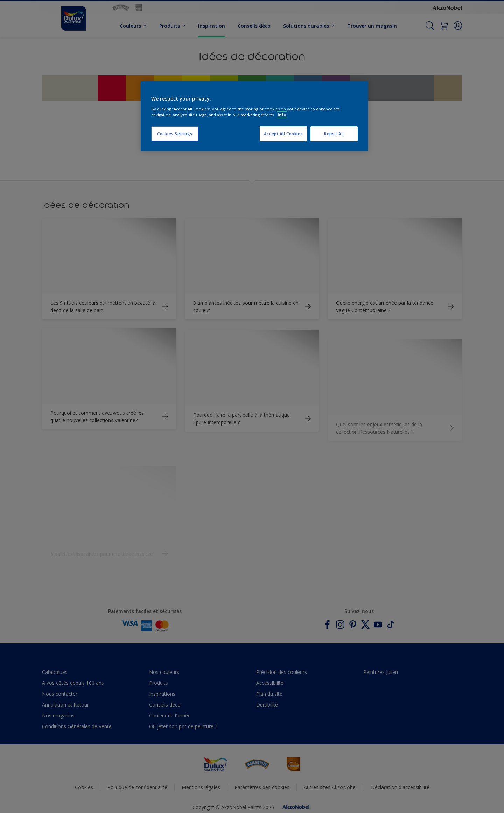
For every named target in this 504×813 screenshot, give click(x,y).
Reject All (334, 134)
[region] (254, 116)
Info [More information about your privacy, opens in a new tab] (282, 115)
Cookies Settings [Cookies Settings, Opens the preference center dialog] (175, 134)
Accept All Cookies (283, 134)
